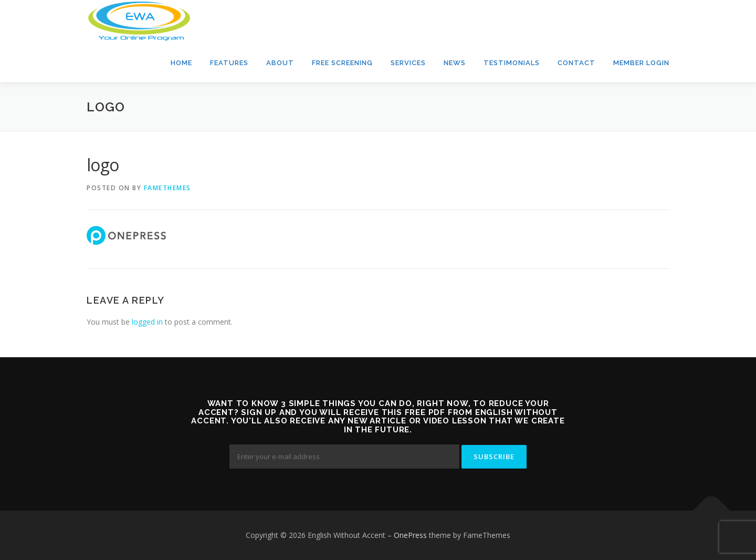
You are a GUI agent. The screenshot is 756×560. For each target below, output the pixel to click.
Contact (576, 63)
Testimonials (512, 63)
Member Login (641, 63)
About (280, 63)
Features (229, 63)
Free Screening (342, 63)
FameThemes (167, 188)
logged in (147, 322)
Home (181, 63)
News (455, 63)
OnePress (410, 535)
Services (408, 63)
